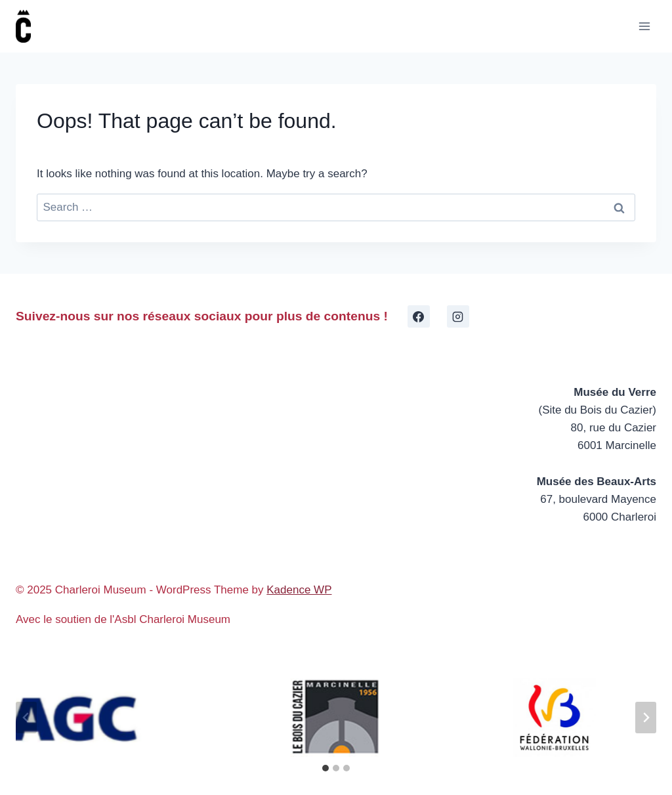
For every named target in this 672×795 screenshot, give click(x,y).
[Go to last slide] (26, 718)
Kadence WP (299, 590)
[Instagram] (458, 316)
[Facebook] (419, 316)
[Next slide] (646, 718)
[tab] (325, 768)
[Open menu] (644, 26)
